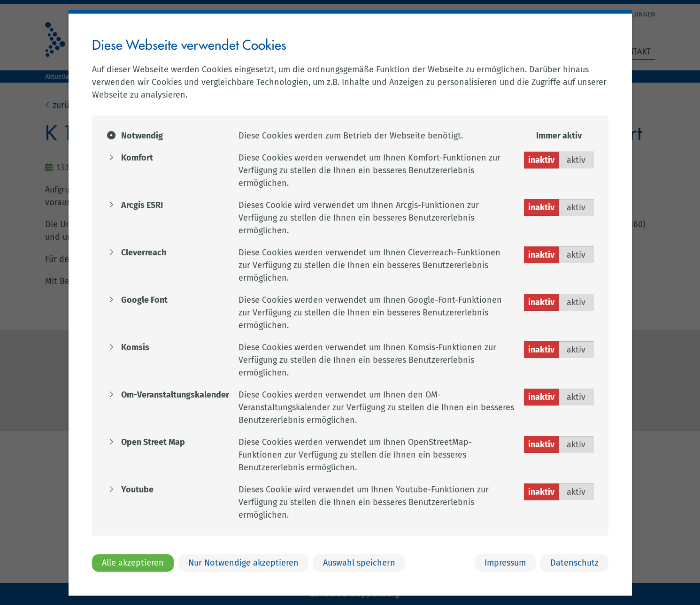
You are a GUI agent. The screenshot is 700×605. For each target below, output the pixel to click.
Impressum (505, 563)
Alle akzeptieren (133, 563)
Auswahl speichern (359, 563)
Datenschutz (574, 563)
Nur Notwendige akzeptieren (243, 563)
